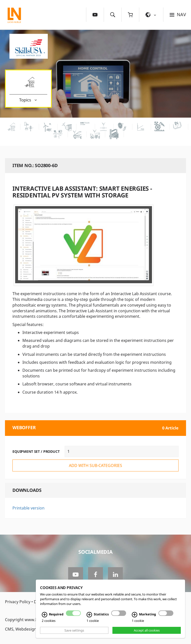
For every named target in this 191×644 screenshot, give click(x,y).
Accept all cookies (147, 630)
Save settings (74, 630)
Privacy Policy (18, 602)
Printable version (28, 508)
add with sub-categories (95, 465)
